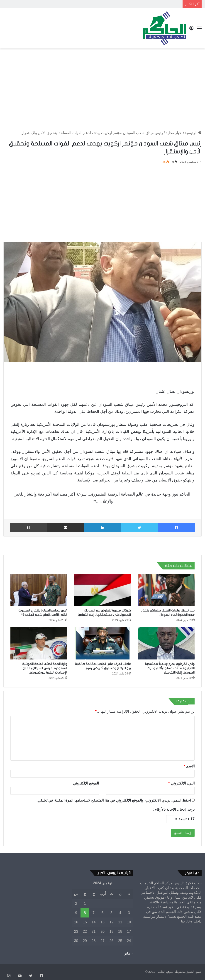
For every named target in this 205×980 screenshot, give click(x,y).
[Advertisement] (102, 85)
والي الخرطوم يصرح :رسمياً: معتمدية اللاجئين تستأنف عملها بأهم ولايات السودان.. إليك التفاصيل (170, 668)
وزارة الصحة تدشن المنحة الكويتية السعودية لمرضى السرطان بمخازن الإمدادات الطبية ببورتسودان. (45, 668)
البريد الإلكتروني (181, 783)
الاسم (189, 766)
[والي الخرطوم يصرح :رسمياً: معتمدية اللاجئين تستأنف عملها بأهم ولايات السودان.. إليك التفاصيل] (166, 643)
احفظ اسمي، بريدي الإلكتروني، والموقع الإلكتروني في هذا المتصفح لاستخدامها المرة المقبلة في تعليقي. (113, 800)
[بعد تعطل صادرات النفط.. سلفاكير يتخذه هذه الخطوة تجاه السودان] (166, 590)
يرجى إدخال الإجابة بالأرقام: (174, 809)
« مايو (129, 953)
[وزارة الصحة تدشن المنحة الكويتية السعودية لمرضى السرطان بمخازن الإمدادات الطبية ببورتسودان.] (39, 643)
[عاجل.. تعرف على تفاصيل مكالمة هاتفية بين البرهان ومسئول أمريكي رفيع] (103, 643)
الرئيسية (193, 133)
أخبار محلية (174, 133)
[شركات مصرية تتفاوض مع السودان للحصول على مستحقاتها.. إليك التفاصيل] (103, 590)
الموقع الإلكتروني (86, 783)
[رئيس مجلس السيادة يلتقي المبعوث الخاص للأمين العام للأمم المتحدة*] (39, 590)
